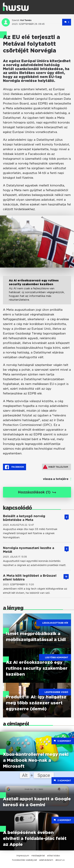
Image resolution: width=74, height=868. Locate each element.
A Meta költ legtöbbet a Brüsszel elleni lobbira (30, 577)
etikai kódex (54, 856)
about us (60, 860)
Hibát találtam (56, 467)
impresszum (23, 856)
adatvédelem (46, 860)
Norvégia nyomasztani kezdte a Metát (29, 550)
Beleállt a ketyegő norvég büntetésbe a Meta (24, 518)
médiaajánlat (38, 856)
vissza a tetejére (56, 479)
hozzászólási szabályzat (24, 860)
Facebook (15, 467)
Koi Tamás (26, 20)
